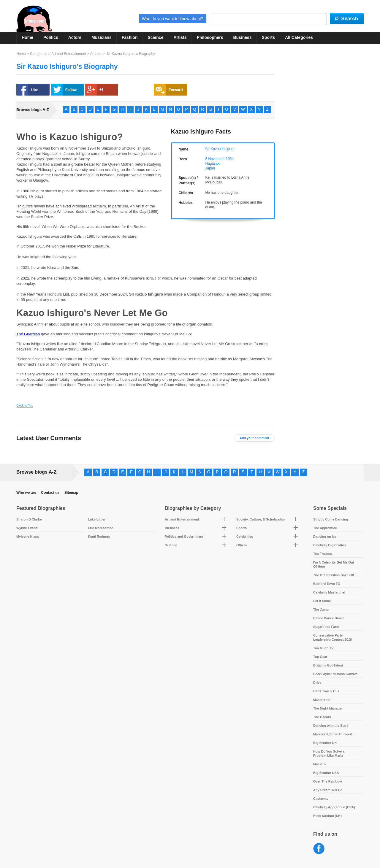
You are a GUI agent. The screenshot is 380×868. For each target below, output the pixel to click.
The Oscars (322, 717)
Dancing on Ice (325, 537)
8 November (215, 159)
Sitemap (71, 493)
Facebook (319, 849)
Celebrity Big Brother (330, 545)
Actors (75, 37)
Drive (317, 683)
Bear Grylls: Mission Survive (335, 674)
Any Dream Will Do (328, 790)
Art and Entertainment (69, 54)
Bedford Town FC (327, 584)
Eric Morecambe (100, 528)
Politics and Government (184, 537)
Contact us (50, 493)
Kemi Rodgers (99, 537)
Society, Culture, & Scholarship (261, 519)
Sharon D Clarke (29, 519)
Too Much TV (323, 648)
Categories (39, 54)
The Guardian (28, 334)
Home (27, 37)
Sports (268, 37)
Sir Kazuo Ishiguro (220, 149)
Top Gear (320, 657)
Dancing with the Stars (331, 726)
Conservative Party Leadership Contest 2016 (332, 637)
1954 (230, 159)
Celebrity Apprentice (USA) (334, 807)
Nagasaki (213, 164)
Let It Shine (322, 601)
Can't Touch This (326, 691)
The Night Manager (328, 708)
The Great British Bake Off (334, 575)
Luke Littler (97, 519)
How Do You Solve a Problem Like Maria (329, 753)
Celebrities (245, 537)
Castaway (321, 799)
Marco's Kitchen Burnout (332, 734)
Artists (180, 37)
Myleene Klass (28, 537)
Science (155, 37)
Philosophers (210, 37)
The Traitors (323, 554)
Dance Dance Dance (329, 618)
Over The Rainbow (328, 781)
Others (242, 545)
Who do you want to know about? (173, 19)
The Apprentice (325, 528)
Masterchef (322, 700)
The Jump (321, 610)
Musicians (102, 37)
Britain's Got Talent (328, 665)
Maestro (319, 764)
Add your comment (254, 438)
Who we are (26, 493)
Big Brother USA (326, 773)
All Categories (299, 37)
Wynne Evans (27, 528)
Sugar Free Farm (326, 627)
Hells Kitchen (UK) (327, 816)
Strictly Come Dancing (331, 519)
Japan (210, 168)
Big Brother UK (325, 743)
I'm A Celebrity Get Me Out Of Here (334, 564)
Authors (96, 54)
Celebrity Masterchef (329, 592)
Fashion (130, 37)
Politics (51, 37)
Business (242, 37)
